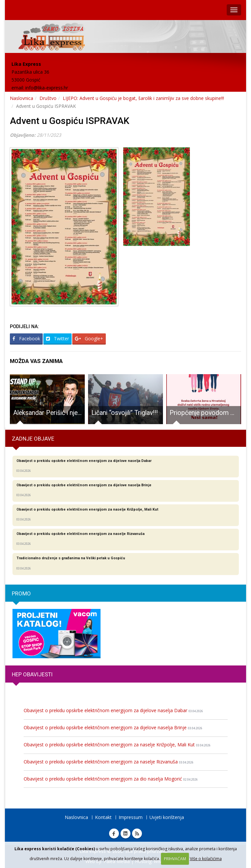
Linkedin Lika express (126, 833)
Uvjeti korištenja (167, 817)
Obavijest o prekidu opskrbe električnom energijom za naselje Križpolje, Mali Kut (117, 745)
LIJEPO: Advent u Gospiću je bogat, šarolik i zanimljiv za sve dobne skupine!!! (143, 98)
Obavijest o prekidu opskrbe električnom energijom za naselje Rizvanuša (109, 762)
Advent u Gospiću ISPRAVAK (70, 121)
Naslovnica (22, 98)
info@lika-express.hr (47, 88)
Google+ (89, 338)
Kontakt (103, 817)
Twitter (57, 338)
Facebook (26, 338)
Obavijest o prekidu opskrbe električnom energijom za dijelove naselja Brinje (113, 727)
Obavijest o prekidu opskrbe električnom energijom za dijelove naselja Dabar (113, 710)
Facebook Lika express (114, 833)
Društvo (48, 98)
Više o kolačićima (206, 859)
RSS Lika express (137, 833)
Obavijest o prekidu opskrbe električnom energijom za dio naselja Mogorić (111, 779)
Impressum (131, 817)
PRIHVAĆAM (175, 859)
